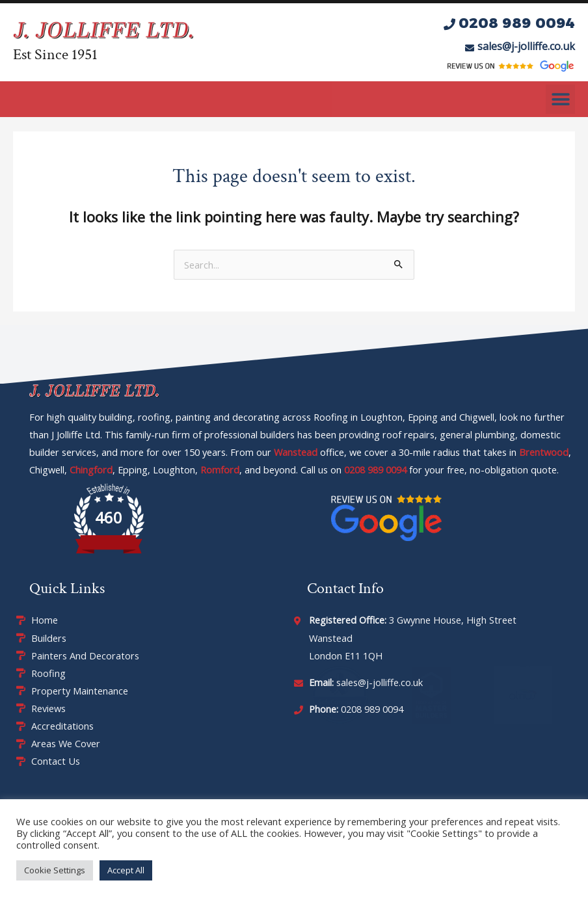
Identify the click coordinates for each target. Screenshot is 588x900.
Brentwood (544, 452)
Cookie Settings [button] (55, 870)
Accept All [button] (126, 870)
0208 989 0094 (375, 470)
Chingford (91, 470)
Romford (220, 470)
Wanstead (296, 452)
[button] (560, 99)
